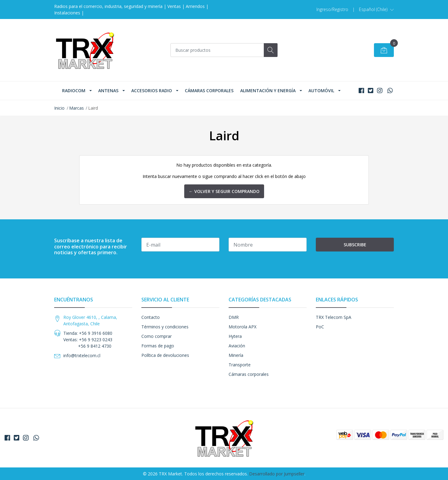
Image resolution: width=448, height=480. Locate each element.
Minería (236, 355)
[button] (376, 9)
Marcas (77, 108)
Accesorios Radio (152, 91)
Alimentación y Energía (268, 91)
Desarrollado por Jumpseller (277, 474)
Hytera (235, 336)
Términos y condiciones (165, 327)
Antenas (108, 91)
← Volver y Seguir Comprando (224, 191)
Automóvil (321, 91)
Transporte (240, 365)
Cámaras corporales (209, 91)
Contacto (151, 317)
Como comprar (157, 336)
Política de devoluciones (165, 355)
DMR (234, 317)
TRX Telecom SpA (334, 317)
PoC (320, 327)
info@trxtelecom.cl (82, 355)
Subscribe (355, 245)
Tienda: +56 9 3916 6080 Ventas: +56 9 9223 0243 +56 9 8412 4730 (88, 340)
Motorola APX (243, 327)
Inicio (59, 108)
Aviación (237, 346)
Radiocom (74, 91)
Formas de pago (158, 346)
